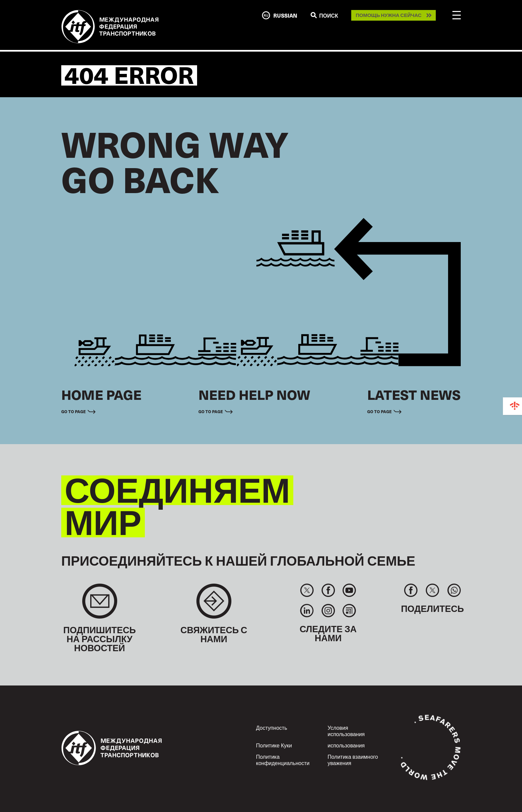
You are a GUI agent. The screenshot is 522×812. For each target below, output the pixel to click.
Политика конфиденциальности (283, 760)
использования (346, 745)
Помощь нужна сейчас (389, 15)
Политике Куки (274, 745)
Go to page (74, 411)
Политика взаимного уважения (353, 760)
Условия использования (346, 731)
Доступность (271, 727)
